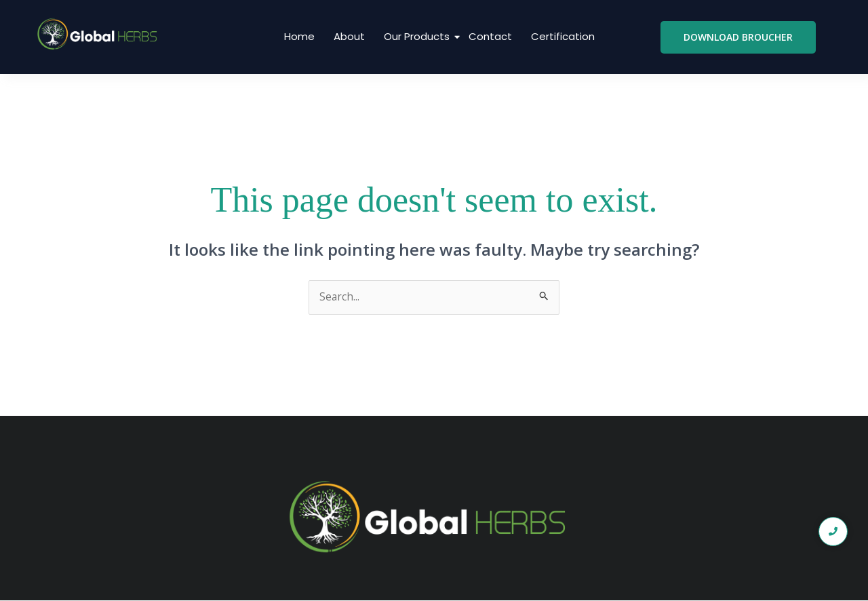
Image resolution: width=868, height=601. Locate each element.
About (349, 36)
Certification (563, 36)
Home (299, 36)
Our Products (418, 36)
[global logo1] (100, 35)
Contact (490, 36)
